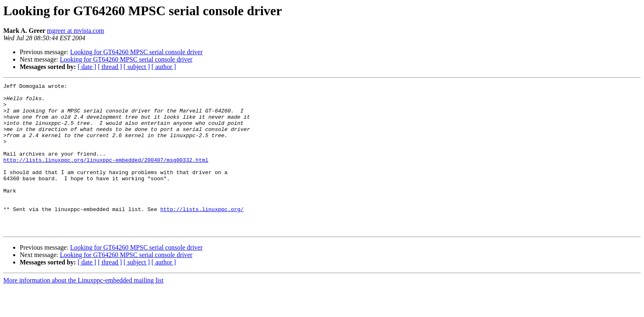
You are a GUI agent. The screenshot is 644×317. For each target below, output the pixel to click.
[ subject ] (137, 67)
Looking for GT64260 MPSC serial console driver (137, 52)
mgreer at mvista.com (75, 31)
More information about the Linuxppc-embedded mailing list (83, 310)
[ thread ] (110, 67)
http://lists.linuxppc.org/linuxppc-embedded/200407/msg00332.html (106, 176)
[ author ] (164, 67)
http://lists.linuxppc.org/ (202, 235)
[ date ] (87, 67)
